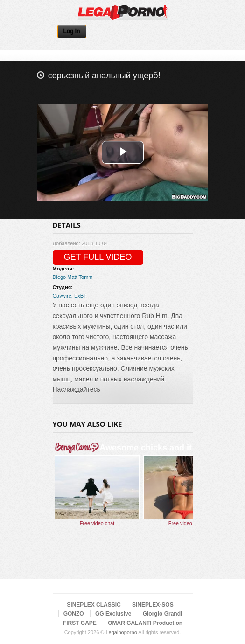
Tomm (86, 277)
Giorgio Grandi (163, 614)
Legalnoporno (121, 632)
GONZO (74, 614)
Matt (72, 277)
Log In (72, 31)
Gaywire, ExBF (70, 296)
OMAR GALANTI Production (145, 623)
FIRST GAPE (80, 623)
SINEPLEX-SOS (153, 605)
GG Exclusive (113, 614)
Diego (59, 277)
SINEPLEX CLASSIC (94, 605)
